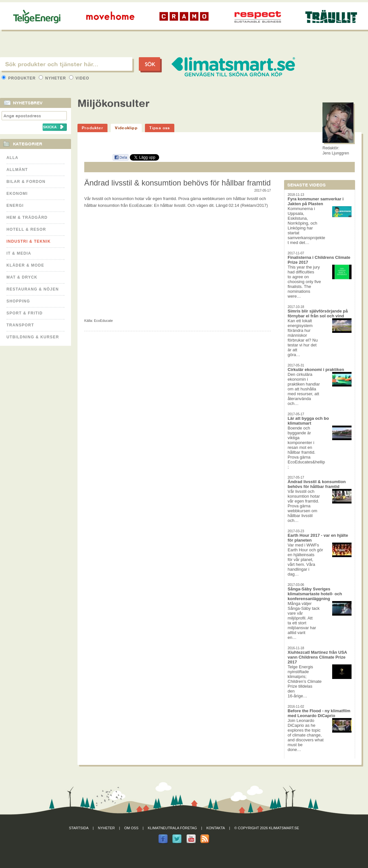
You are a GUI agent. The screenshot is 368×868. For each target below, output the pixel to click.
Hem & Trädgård (27, 217)
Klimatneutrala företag (172, 828)
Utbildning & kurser (33, 337)
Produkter (19, 78)
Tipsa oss (160, 128)
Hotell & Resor (26, 229)
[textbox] (66, 64)
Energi (15, 206)
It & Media (19, 253)
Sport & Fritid (25, 313)
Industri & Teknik (29, 241)
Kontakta (216, 828)
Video (79, 78)
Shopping (18, 301)
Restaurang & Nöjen (33, 289)
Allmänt (17, 170)
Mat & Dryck (22, 277)
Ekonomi (17, 194)
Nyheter (53, 78)
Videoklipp (126, 128)
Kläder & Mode (25, 265)
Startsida (79, 828)
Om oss (131, 828)
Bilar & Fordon (26, 182)
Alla (12, 158)
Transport (20, 325)
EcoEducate (103, 321)
